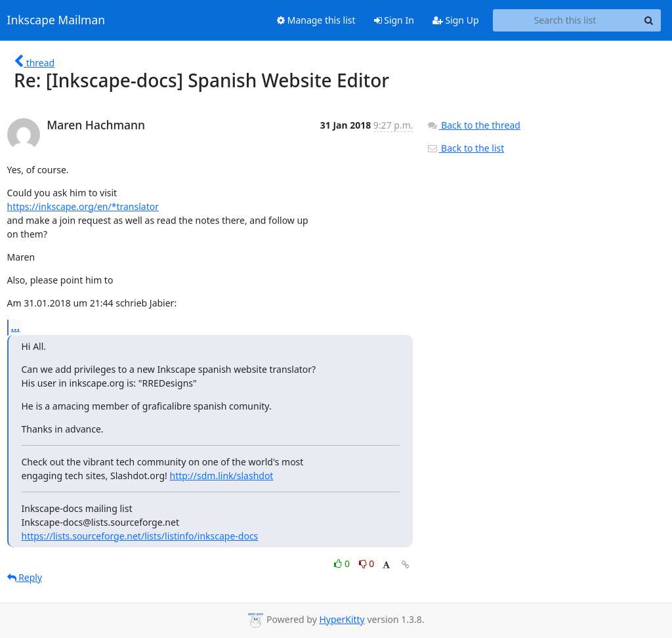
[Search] (649, 20)
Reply (25, 577)
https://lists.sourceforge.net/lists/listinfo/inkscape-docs (140, 536)
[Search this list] (565, 20)
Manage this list (316, 20)
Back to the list (465, 148)
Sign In (394, 20)
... (16, 327)
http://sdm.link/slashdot (222, 476)
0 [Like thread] (343, 564)
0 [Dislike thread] (367, 564)
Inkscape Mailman (56, 20)
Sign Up (456, 20)
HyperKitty (342, 619)
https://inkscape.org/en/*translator (83, 206)
